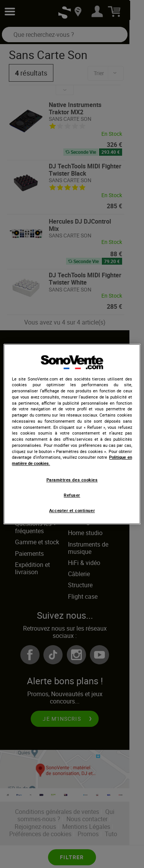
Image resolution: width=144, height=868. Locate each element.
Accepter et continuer (72, 511)
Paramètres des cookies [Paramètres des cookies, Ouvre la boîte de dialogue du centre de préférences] (72, 480)
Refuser (72, 495)
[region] (72, 434)
